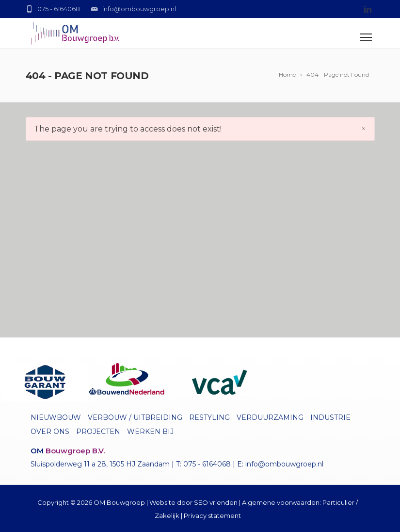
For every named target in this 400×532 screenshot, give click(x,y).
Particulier (338, 502)
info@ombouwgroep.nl (284, 464)
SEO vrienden (216, 502)
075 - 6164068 (207, 464)
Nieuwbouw (56, 417)
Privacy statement (212, 515)
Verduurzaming (270, 417)
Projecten (98, 432)
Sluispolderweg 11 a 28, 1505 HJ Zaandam (100, 464)
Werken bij (150, 432)
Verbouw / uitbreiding (135, 417)
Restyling (209, 417)
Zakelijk (167, 515)
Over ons (50, 432)
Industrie (330, 417)
